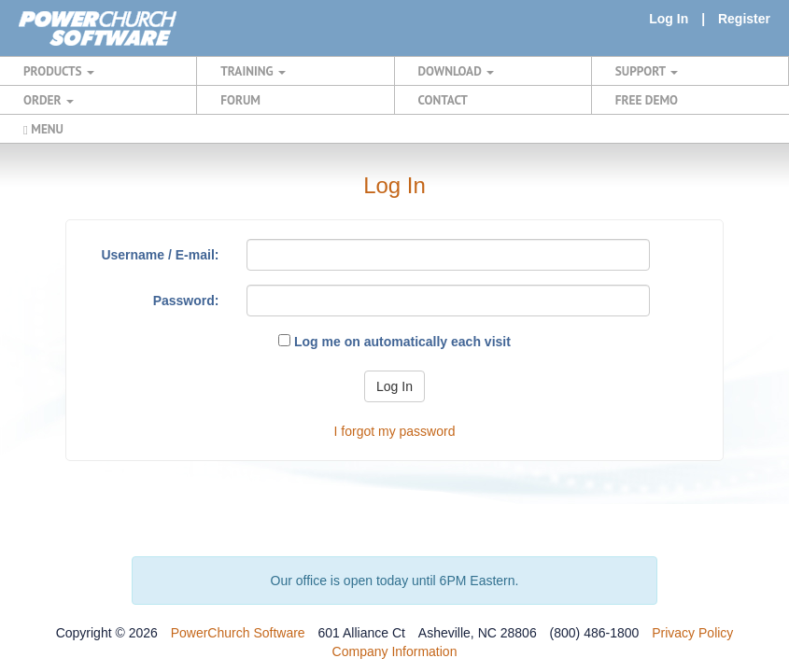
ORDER (49, 100)
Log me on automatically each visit (394, 342)
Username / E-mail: (160, 255)
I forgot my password (395, 431)
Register (744, 19)
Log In (669, 19)
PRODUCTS (59, 71)
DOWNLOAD (456, 71)
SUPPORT (647, 71)
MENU (43, 129)
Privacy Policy (692, 633)
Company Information (395, 651)
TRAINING (253, 71)
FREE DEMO (647, 100)
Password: (186, 301)
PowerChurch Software (238, 633)
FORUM (240, 100)
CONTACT (443, 100)
